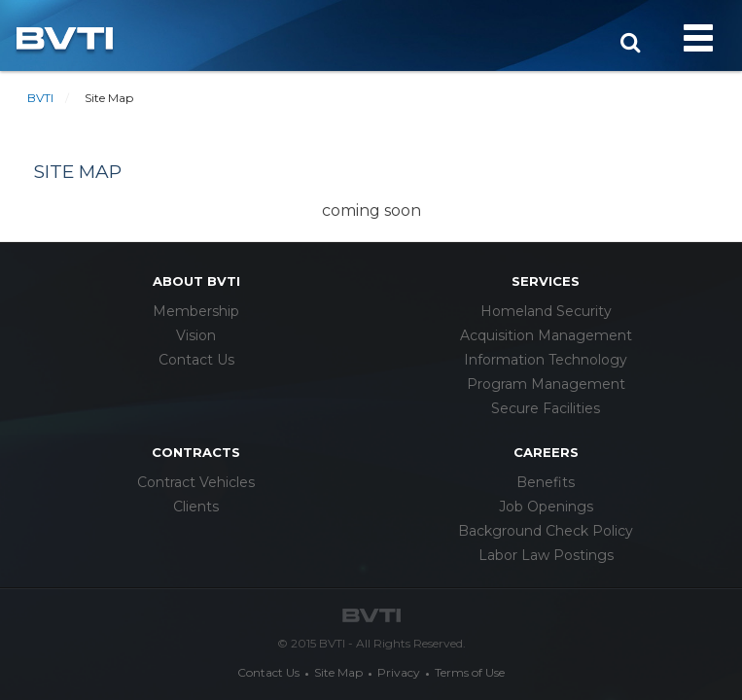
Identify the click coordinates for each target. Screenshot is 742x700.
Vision (196, 335)
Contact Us (196, 360)
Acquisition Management (546, 335)
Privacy (399, 672)
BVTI (40, 98)
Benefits (546, 482)
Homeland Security (546, 311)
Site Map (338, 672)
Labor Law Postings (546, 555)
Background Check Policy (546, 531)
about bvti (196, 281)
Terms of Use (470, 672)
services (546, 281)
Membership (196, 311)
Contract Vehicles (196, 482)
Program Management (546, 384)
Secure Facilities (546, 408)
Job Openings (546, 507)
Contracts (196, 452)
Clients (196, 507)
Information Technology (546, 360)
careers (546, 452)
